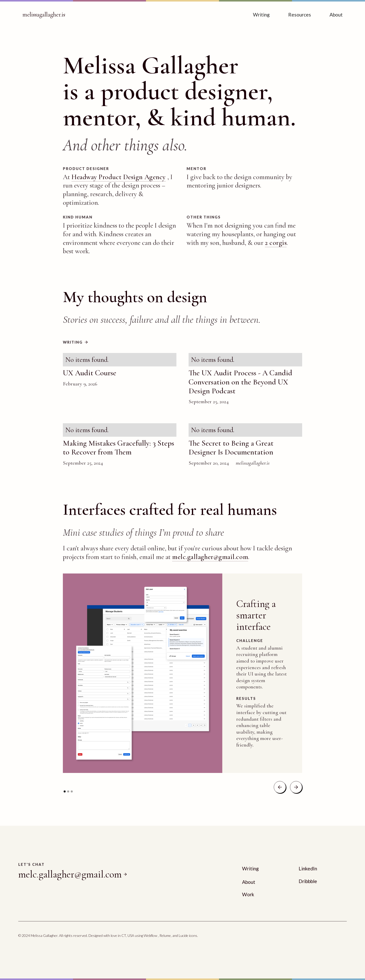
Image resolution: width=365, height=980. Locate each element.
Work (248, 894)
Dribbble (308, 881)
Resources (300, 15)
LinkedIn (308, 868)
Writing (261, 15)
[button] (280, 787)
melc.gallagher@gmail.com (210, 557)
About (336, 15)
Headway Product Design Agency (119, 177)
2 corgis (276, 243)
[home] (44, 15)
